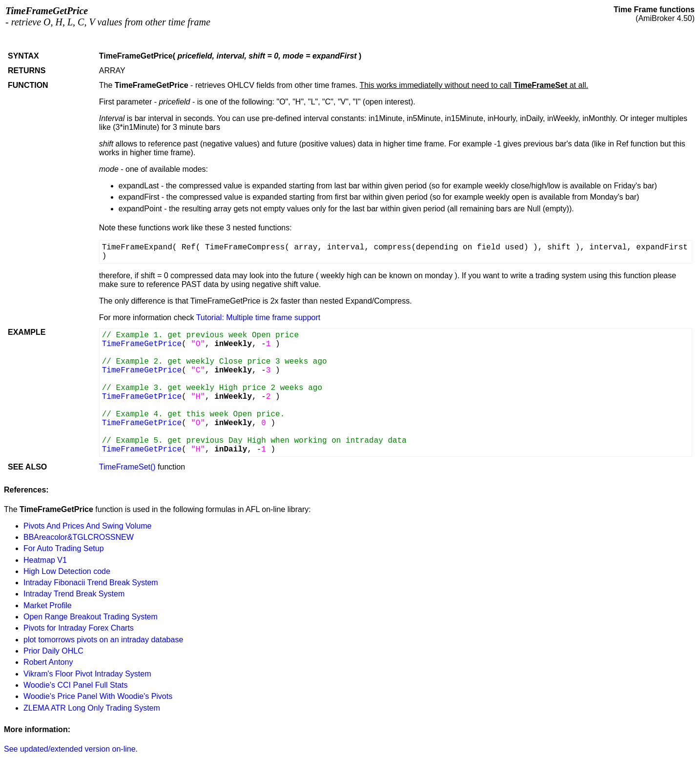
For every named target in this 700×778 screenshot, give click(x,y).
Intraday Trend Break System (74, 594)
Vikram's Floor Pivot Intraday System (87, 674)
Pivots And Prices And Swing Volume (87, 526)
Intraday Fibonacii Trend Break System (91, 583)
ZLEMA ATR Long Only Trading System (92, 708)
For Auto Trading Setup (64, 548)
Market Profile (48, 605)
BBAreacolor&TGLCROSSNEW (79, 537)
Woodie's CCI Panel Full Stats (76, 685)
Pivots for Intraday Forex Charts (79, 628)
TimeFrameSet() (127, 467)
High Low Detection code (67, 571)
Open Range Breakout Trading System (91, 617)
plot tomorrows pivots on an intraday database (103, 640)
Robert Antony (48, 662)
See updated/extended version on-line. (71, 749)
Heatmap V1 (45, 560)
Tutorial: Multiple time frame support (258, 317)
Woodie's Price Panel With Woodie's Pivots (98, 696)
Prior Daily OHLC (53, 651)
